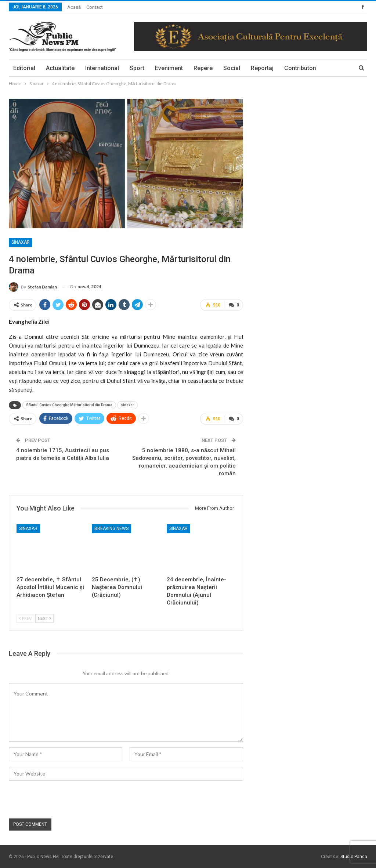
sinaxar (127, 405)
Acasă (74, 7)
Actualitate (60, 68)
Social (232, 68)
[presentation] (65, 800)
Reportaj (262, 68)
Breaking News (111, 529)
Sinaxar (21, 242)
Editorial (24, 68)
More (291, 68)
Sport (137, 68)
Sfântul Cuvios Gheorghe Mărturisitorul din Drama (69, 405)
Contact (95, 7)
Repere (203, 68)
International (102, 68)
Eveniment (169, 68)
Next (44, 618)
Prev (25, 618)
